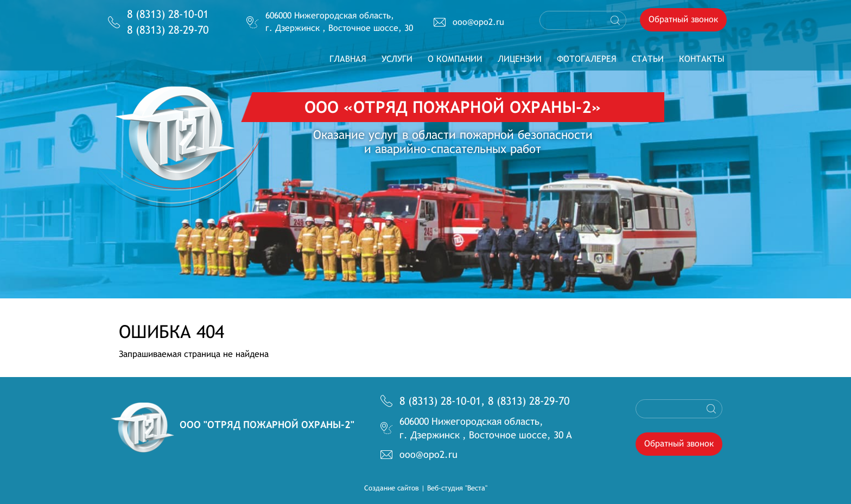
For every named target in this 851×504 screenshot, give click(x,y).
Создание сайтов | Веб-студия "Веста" (426, 488)
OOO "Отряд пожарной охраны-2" (267, 425)
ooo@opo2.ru (478, 22)
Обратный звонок (683, 19)
